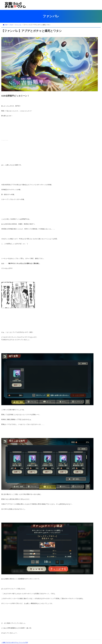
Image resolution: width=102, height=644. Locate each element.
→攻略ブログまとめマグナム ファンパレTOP (15, 642)
